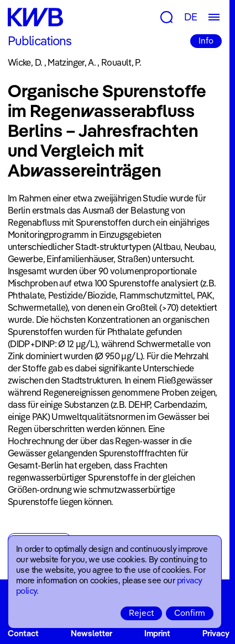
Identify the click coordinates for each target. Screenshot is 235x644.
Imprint (157, 633)
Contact (23, 633)
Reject (141, 613)
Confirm (190, 613)
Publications (40, 41)
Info (206, 41)
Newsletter (92, 633)
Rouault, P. (121, 62)
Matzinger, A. (72, 62)
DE (191, 17)
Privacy (216, 633)
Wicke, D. (25, 62)
